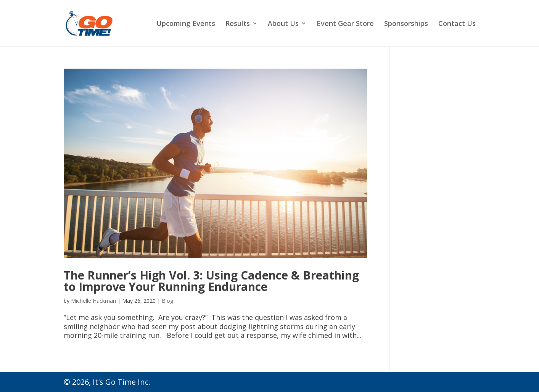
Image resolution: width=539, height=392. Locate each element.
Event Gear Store (345, 24)
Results (238, 24)
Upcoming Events (186, 24)
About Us (283, 24)
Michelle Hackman (93, 301)
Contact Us (457, 24)
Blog (167, 301)
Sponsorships (406, 24)
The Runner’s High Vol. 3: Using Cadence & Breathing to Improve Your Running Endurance (211, 281)
